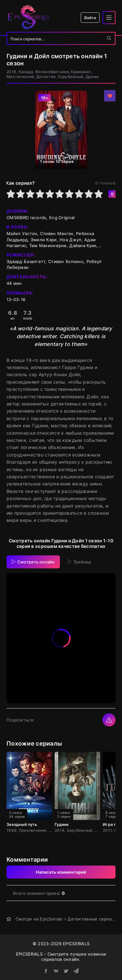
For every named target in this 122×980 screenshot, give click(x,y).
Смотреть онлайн (33, 562)
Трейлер (79, 562)
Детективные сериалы (93, 919)
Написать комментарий (61, 872)
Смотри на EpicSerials (39, 919)
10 (99, 194)
